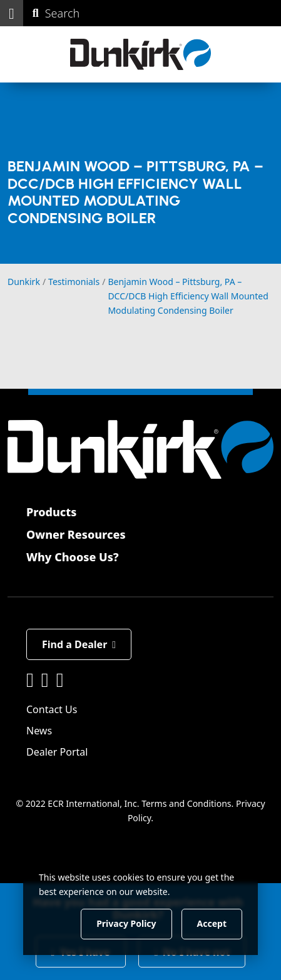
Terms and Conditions (186, 803)
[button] (12, 13)
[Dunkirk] (140, 54)
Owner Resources (76, 534)
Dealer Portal (57, 752)
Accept (212, 923)
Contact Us (52, 709)
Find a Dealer (79, 644)
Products (51, 512)
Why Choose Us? (73, 557)
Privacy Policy (126, 923)
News (39, 731)
